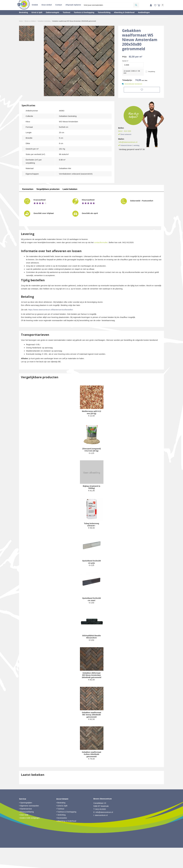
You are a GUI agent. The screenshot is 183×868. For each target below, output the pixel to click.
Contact (59, 5)
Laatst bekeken (70, 189)
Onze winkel (47, 5)
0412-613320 (101, 829)
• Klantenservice (25, 829)
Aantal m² (125, 61)
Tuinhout (67, 12)
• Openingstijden (26, 823)
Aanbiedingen (144, 12)
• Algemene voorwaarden (29, 826)
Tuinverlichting (104, 12)
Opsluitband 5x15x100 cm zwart (91, 605)
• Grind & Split (62, 826)
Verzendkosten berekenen (133, 84)
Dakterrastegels (53, 12)
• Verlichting (61, 835)
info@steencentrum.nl (128, 142)
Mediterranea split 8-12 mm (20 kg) (91, 413)
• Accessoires (62, 838)
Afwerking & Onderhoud (124, 12)
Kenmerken (28, 189)
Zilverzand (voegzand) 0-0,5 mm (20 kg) (91, 452)
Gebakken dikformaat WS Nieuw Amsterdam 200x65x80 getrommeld (92, 685)
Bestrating (23, 12)
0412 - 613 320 (125, 131)
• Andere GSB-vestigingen (29, 838)
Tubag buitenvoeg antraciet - (91, 529)
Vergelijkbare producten (48, 189)
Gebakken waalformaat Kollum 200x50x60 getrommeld (92, 773)
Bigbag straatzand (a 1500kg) (91, 491)
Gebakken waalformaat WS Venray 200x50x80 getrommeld (91, 730)
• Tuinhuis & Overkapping (66, 832)
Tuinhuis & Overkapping (84, 12)
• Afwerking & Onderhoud (66, 841)
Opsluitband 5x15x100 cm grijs (91, 567)
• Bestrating (61, 823)
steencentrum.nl (101, 836)
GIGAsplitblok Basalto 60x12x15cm (92, 643)
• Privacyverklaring (26, 832)
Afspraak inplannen (74, 5)
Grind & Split (37, 12)
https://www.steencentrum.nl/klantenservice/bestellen (51, 310)
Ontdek (35, 5)
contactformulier (101, 242)
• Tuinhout (60, 829)
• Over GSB (24, 835)
